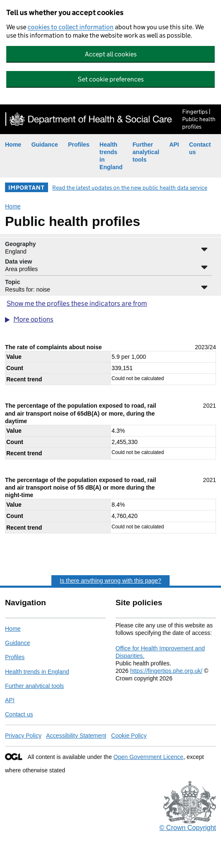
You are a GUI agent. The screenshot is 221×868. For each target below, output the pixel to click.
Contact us (19, 714)
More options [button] (33, 319)
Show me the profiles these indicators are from (77, 303)
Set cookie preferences (111, 79)
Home (13, 145)
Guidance (45, 145)
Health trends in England (37, 672)
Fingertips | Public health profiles (199, 119)
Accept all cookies (111, 54)
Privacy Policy (23, 736)
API (174, 145)
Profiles (79, 145)
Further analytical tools (146, 152)
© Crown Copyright (188, 828)
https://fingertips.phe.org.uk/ (166, 671)
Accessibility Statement (76, 736)
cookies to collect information (71, 27)
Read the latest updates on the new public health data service (130, 188)
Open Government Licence (149, 757)
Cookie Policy (129, 736)
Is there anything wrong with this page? (110, 581)
